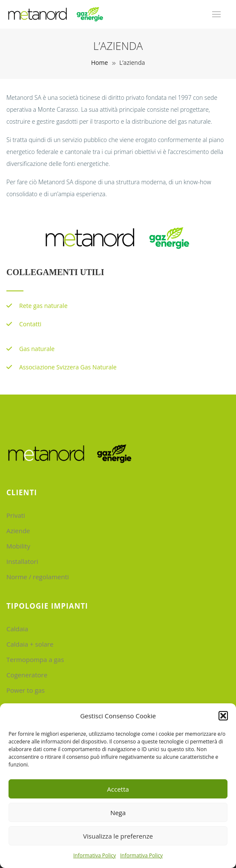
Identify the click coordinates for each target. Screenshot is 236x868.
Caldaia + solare (30, 644)
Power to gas (26, 690)
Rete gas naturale (43, 306)
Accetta (118, 789)
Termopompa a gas (35, 659)
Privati (16, 515)
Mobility (18, 546)
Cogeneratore (27, 675)
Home (100, 62)
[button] (223, 716)
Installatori (22, 561)
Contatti (30, 324)
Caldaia (17, 629)
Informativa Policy (95, 855)
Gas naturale (37, 349)
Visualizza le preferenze (118, 836)
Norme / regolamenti (38, 577)
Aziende (18, 531)
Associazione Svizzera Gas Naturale (68, 367)
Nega (118, 813)
